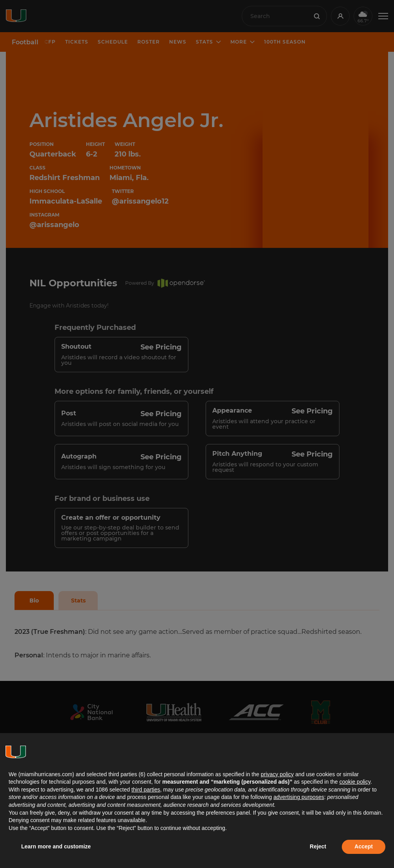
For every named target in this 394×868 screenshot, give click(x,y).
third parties (146, 790)
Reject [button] (318, 846)
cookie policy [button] (355, 782)
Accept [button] (364, 846)
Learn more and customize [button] (56, 846)
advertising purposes (299, 797)
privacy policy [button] (277, 774)
